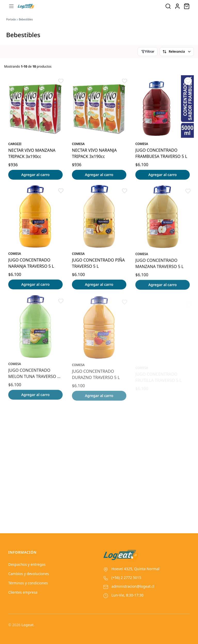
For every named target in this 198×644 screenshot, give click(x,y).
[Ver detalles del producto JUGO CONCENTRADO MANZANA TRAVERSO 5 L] (163, 219)
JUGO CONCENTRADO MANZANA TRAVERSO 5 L (159, 265)
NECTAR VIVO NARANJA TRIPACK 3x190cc (94, 153)
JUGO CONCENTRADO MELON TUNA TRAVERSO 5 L (34, 377)
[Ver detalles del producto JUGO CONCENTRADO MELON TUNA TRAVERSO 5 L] (35, 331)
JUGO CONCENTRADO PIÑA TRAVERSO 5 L (98, 264)
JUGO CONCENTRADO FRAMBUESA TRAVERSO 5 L (161, 153)
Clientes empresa (23, 592)
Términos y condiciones (28, 583)
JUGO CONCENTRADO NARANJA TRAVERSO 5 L (31, 263)
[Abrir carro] (187, 6)
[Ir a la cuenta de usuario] (177, 6)
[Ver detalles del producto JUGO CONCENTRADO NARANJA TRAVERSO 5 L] (35, 217)
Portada (11, 19)
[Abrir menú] (11, 6)
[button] (61, 81)
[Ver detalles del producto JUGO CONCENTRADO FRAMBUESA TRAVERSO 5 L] (163, 106)
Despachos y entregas (27, 564)
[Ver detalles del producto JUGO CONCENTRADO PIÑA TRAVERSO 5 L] (99, 217)
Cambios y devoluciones (29, 574)
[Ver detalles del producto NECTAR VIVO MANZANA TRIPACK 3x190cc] (35, 106)
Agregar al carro (35, 175)
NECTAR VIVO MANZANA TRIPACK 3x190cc (32, 153)
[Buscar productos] (168, 6)
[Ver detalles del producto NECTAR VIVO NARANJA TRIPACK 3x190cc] (99, 106)
